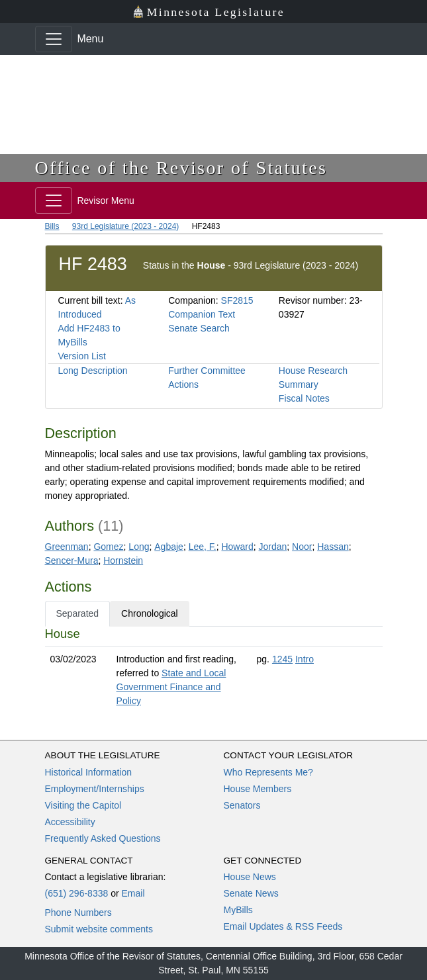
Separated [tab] (78, 613)
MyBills (238, 910)
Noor (302, 547)
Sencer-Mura (72, 560)
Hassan (333, 547)
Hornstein (123, 560)
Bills (52, 226)
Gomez (108, 547)
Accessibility (70, 822)
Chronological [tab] (150, 613)
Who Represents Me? (268, 772)
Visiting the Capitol (83, 805)
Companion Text (202, 314)
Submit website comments (99, 929)
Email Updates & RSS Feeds (283, 926)
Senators (242, 805)
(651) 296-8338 (77, 893)
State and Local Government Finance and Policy (171, 687)
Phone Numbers (78, 913)
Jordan (273, 547)
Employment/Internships (95, 789)
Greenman (67, 547)
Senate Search (199, 328)
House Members (258, 789)
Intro (305, 659)
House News (250, 877)
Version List (82, 356)
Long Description (93, 371)
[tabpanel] (214, 670)
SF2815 (237, 300)
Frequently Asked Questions (103, 838)
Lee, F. (203, 547)
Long (139, 547)
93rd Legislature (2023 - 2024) (125, 226)
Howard (237, 547)
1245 (282, 659)
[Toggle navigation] (54, 39)
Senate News (251, 893)
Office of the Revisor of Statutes (181, 168)
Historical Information (89, 772)
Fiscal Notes (304, 398)
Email (133, 893)
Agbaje (169, 547)
